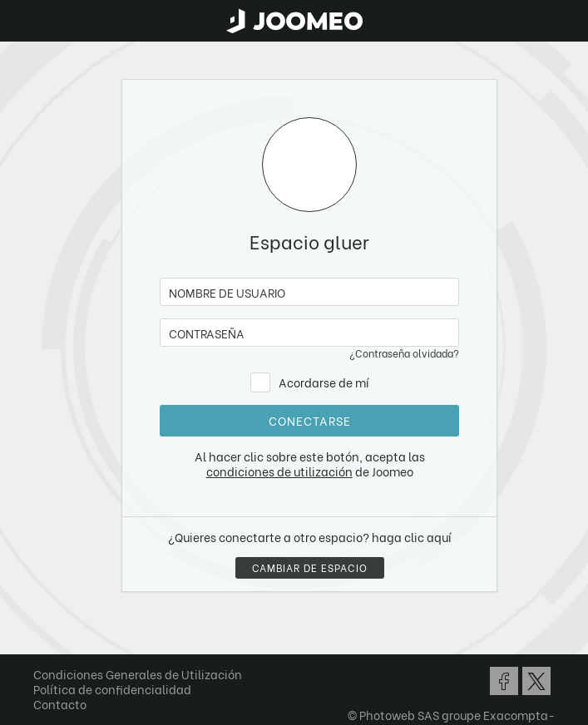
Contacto (60, 704)
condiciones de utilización (279, 471)
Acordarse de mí (324, 382)
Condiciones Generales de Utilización (138, 674)
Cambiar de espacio (310, 567)
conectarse (310, 420)
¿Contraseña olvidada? (404, 353)
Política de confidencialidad (112, 689)
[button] (44, 639)
